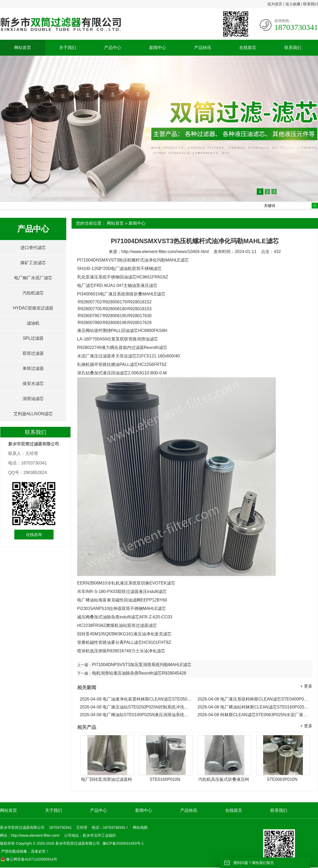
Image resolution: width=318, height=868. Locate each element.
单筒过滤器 (33, 368)
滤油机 (33, 323)
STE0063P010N (282, 779)
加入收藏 (293, 4)
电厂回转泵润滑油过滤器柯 (107, 779)
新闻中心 (158, 48)
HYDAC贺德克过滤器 (33, 308)
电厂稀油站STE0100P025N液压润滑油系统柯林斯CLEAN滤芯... (136, 715)
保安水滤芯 (33, 384)
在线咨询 (34, 535)
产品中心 (113, 48)
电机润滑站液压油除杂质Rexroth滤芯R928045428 (139, 673)
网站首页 (23, 48)
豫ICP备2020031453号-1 (123, 843)
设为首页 (275, 4)
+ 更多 (306, 686)
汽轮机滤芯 (33, 293)
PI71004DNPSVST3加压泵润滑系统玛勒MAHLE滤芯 (142, 665)
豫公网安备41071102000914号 (29, 859)
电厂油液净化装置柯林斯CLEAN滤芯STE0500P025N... (136, 699)
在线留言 (248, 48)
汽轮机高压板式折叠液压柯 (224, 779)
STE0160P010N (165, 779)
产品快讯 (203, 48)
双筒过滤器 (33, 353)
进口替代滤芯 (33, 248)
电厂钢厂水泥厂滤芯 (33, 278)
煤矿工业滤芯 (33, 263)
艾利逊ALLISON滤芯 (33, 414)
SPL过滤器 (33, 338)
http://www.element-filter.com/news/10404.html (165, 252)
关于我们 (68, 48)
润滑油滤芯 (33, 399)
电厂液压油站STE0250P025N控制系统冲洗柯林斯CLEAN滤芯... (136, 707)
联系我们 (311, 4)
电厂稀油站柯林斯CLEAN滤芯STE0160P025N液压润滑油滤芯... (254, 707)
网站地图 (140, 827)
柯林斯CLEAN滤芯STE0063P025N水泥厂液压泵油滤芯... (254, 715)
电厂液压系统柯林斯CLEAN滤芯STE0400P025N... (254, 699)
